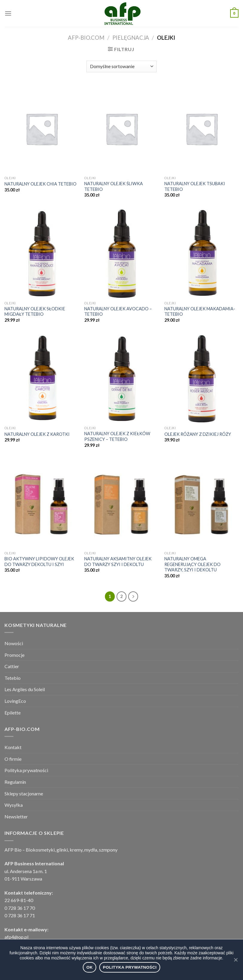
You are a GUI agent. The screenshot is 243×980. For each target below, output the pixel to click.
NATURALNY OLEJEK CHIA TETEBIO (40, 184)
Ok (90, 967)
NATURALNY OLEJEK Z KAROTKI (37, 434)
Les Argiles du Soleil (25, 689)
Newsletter (16, 816)
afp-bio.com (86, 38)
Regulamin (15, 782)
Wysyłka (14, 805)
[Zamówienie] (121, 66)
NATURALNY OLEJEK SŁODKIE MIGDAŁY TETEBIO (35, 312)
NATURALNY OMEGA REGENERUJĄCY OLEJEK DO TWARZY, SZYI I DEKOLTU (192, 564)
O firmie (13, 759)
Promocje (14, 655)
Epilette (13, 713)
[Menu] (8, 13)
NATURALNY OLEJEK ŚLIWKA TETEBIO (114, 186)
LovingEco (15, 701)
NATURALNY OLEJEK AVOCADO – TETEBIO (118, 312)
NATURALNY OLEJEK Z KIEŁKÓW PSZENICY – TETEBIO (117, 436)
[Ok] (236, 960)
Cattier (12, 666)
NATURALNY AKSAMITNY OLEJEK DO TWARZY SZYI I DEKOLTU (118, 562)
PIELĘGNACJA (131, 38)
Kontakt (13, 747)
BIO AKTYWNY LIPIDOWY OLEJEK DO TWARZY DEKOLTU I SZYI (39, 562)
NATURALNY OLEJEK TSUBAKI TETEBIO (195, 186)
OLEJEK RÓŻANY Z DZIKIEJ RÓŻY (198, 434)
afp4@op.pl (16, 937)
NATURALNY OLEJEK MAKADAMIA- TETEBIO (200, 312)
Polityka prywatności (26, 770)
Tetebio (13, 678)
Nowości (14, 643)
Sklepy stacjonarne (24, 793)
